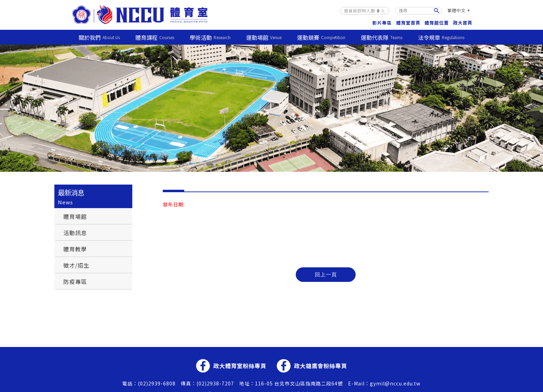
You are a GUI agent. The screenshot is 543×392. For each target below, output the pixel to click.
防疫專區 (75, 281)
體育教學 (75, 249)
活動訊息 (75, 232)
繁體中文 (456, 10)
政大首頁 (463, 22)
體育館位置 (437, 22)
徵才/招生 (76, 265)
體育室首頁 (408, 22)
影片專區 (382, 22)
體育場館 (75, 216)
